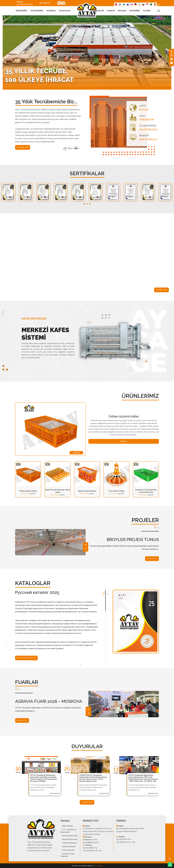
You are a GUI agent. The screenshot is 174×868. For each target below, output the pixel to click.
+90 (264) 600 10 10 (124, 839)
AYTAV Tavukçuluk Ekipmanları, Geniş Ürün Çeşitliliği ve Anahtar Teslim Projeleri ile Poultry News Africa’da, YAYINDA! (44, 778)
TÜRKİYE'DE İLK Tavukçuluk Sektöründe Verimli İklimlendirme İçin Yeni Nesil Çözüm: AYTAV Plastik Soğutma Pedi (93, 778)
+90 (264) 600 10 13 (124, 842)
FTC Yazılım (98, 866)
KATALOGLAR (65, 11)
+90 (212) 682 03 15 (90, 851)
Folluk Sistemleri (68, 850)
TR (159, 5)
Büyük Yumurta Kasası (87, 491)
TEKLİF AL (45, 3)
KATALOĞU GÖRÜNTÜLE (26, 637)
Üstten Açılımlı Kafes (28, 491)
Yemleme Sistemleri (69, 843)
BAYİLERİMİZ (135, 11)
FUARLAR (111, 11)
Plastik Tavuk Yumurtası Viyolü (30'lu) (58, 491)
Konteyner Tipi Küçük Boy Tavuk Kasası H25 (146, 491)
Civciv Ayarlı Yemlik (116, 491)
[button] (84, 204)
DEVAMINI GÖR (23, 147)
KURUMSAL (51, 11)
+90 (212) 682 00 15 (90, 848)
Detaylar (124, 441)
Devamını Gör (152, 559)
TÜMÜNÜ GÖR (161, 290)
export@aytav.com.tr (91, 842)
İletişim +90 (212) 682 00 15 (25, 3)
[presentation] (86, 545)
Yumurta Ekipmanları (69, 836)
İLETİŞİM (147, 11)
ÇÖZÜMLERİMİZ (37, 11)
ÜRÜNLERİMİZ (20, 11)
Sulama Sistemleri (68, 847)
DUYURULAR (99, 11)
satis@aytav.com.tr (90, 840)
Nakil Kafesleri (67, 826)
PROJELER (122, 11)
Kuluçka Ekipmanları (69, 839)
